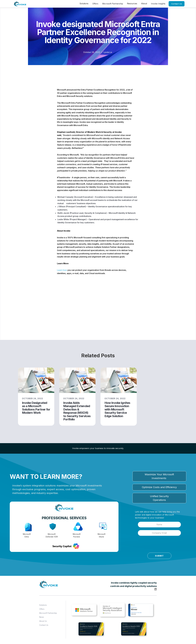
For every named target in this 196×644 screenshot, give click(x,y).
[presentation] (151, 545)
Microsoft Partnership (113, 4)
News (42, 617)
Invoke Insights (158, 4)
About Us (43, 621)
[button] (84, 4)
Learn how (62, 270)
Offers (95, 4)
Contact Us (177, 4)
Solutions (43, 605)
